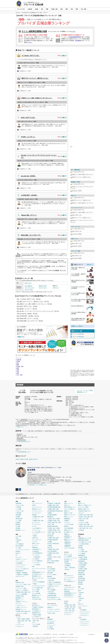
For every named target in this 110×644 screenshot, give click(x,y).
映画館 (66, 603)
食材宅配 (34, 515)
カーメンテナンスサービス (39, 568)
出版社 (35, 584)
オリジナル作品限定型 (39, 582)
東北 (18, 363)
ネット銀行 (18, 548)
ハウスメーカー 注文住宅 (22, 613)
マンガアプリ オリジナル (38, 586)
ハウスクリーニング (37, 511)
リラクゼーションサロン (53, 609)
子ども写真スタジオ (37, 574)
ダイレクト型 (20, 505)
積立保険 (80, 584)
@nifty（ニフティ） (28, 137)
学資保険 (18, 528)
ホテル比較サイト (37, 611)
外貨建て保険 (82, 575)
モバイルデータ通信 (83, 507)
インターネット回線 (83, 523)
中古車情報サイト (37, 549)
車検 (33, 567)
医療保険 (18, 524)
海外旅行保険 (19, 519)
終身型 (81, 557)
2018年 (31, 459)
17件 (65, 98)
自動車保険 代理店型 (83, 540)
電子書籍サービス (37, 576)
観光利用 (35, 626)
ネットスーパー (36, 523)
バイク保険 (18, 509)
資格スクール (51, 588)
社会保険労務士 (57, 582)
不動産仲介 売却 (20, 583)
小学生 (59, 557)
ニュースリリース (38, 634)
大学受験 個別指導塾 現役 (54, 507)
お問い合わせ (55, 634)
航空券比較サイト (37, 609)
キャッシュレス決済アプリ (22, 569)
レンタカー (35, 542)
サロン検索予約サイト (70, 581)
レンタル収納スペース (39, 532)
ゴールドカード (21, 567)
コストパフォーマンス (30, 288)
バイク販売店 (35, 559)
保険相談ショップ (20, 530)
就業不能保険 (82, 571)
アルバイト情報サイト (70, 509)
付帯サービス (56, 288)
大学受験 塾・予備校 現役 (54, 503)
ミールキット (35, 519)
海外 (38, 621)
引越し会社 (35, 538)
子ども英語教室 (51, 569)
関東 (18, 365)
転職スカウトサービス (70, 515)
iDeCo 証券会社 (20, 546)
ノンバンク (24, 559)
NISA (17, 538)
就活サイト (67, 505)
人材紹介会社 (68, 543)
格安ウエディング (69, 589)
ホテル (34, 622)
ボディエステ (68, 579)
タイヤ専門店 (51, 629)
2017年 (36, 459)
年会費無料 (19, 563)
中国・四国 (28, 621)
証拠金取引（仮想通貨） (23, 575)
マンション (19, 585)
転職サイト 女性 (68, 513)
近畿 (18, 370)
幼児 (49, 571)
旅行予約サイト (36, 605)
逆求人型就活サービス (70, 507)
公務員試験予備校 (52, 596)
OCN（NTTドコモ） (28, 118)
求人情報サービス (69, 532)
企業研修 (66, 562)
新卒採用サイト (68, 537)
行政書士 (51, 584)
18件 (65, 56)
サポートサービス (43, 288)
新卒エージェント (69, 540)
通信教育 (49, 555)
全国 (73, 611)
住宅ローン (18, 554)
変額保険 (80, 582)
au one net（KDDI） (29, 176)
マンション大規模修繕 (21, 594)
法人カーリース (68, 554)
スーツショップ (51, 625)
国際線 (39, 615)
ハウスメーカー (21, 625)
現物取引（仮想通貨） (22, 573)
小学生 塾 (50, 547)
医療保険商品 (82, 555)
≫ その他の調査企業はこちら (23, 452)
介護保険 (80, 576)
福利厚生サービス (37, 595)
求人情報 (71, 634)
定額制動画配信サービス (38, 572)
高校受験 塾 (50, 517)
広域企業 (19, 360)
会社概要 (31, 634)
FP (49, 578)
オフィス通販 (35, 591)
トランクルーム (36, 530)
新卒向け (68, 569)
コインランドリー (37, 513)
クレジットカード (20, 561)
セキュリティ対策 (29, 290)
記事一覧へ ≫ (90, 265)
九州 (29, 592)
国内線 (35, 615)
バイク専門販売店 (38, 561)
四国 (18, 373)
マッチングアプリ (69, 597)
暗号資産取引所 (20, 571)
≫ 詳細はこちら (20, 427)
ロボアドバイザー (20, 576)
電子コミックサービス (38, 578)
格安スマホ (87, 511)
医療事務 (53, 578)
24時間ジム (50, 607)
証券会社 (19, 540)
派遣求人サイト (68, 530)
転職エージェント (69, 517)
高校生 (50, 557)
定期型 (85, 557)
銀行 (18, 542)
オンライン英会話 (52, 575)
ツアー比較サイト (37, 617)
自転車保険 (18, 515)
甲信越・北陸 (20, 366)
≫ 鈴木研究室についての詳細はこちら (37, 485)
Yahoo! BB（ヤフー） (29, 215)
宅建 (49, 580)
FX (16, 555)
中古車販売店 (35, 551)
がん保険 (18, 526)
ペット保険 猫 (82, 554)
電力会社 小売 (36, 597)
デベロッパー (20, 627)
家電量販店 (50, 619)
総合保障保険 (82, 578)
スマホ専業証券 (20, 544)
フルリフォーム (21, 606)
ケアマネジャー (58, 584)
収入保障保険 (83, 565)
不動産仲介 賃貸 (20, 596)
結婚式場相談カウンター (70, 593)
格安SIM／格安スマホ (84, 509)
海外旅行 (41, 607)
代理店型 (19, 507)
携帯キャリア (82, 503)
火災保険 (18, 517)
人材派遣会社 (68, 546)
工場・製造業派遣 (69, 528)
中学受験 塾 (50, 536)
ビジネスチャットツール (70, 558)
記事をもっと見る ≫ (77, 326)
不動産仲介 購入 (20, 586)
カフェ (34, 570)
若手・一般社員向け (70, 568)
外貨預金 (18, 552)
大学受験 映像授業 (52, 515)
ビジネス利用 (37, 624)
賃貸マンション (20, 600)
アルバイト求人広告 (69, 548)
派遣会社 (66, 526)
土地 (29, 585)
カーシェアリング (37, 540)
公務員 (50, 586)
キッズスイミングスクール (54, 611)
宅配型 (35, 536)
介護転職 (66, 521)
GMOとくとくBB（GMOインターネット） (37, 98)
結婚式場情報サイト (69, 595)
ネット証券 (18, 536)
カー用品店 (50, 627)
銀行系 (18, 559)
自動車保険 (18, 503)
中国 (18, 372)
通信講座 (49, 576)
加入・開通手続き (29, 286)
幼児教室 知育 (51, 563)
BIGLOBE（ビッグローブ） (31, 235)
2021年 (17, 459)
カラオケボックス (69, 613)
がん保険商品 (82, 567)
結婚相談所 (67, 591)
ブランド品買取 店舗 (37, 588)
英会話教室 (50, 573)
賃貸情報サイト (20, 598)
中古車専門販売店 (38, 553)
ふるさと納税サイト (37, 528)
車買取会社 (35, 547)
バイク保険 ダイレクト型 (84, 542)
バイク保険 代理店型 (83, 544)
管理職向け (68, 566)
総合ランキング (28, 283)
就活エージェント (69, 503)
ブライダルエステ (69, 576)
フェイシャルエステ (69, 577)
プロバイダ (81, 513)
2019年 (27, 459)
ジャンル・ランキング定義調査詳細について (85, 391)
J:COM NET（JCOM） (29, 195)
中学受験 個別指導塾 (52, 540)
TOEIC (50, 582)
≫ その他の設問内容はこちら (23, 441)
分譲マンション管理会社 (22, 590)
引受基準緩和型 (83, 559)
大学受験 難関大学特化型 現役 (55, 511)
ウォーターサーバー (37, 503)
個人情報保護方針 (47, 634)
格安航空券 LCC (36, 613)
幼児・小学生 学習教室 (53, 561)
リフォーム (18, 604)
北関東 (23, 619)
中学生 (55, 557)
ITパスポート (56, 586)
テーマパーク (68, 615)
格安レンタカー (36, 544)
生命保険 (18, 523)
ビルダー (19, 617)
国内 (34, 621)
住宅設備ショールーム (21, 602)
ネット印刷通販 (68, 556)
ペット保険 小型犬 (83, 552)
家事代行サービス (37, 509)
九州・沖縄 (19, 375)
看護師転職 (67, 519)
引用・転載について (63, 634)
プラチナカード (85, 616)
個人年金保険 (82, 580)
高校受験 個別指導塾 (52, 526)
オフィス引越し (36, 590)
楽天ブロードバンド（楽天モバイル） (35, 78)
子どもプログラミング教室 (54, 599)
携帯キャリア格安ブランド (85, 505)
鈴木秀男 (78, 41)
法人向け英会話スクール (53, 598)
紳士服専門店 (51, 623)
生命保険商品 (82, 561)
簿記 (53, 580)
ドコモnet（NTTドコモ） (31, 56)
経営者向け (68, 564)
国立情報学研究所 (75, 37)
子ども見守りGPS (37, 599)
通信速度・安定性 (43, 286)
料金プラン (74, 196)
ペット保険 (18, 521)
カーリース (35, 545)
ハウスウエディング (69, 587)
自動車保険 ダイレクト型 (84, 538)
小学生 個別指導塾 (52, 551)
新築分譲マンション (21, 609)
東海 (18, 368)
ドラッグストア (51, 621)
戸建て (25, 585)
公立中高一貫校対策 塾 (53, 544)
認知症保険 (81, 573)
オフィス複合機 (36, 593)
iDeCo (80, 596)
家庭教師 (49, 559)
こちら (73, 31)
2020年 (22, 459)
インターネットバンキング (22, 550)
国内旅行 (35, 607)
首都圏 (18, 592)
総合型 (35, 580)
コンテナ (35, 534)
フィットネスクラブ (52, 606)
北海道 (18, 361)
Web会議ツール (68, 560)
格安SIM (81, 511)
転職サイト (67, 511)
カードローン (19, 557)
